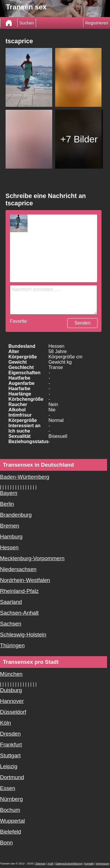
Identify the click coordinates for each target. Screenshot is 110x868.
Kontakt (89, 864)
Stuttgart (10, 755)
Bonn (6, 843)
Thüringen (12, 645)
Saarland (11, 602)
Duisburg (11, 690)
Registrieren (97, 23)
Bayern (9, 493)
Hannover (12, 701)
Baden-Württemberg (25, 477)
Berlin (7, 504)
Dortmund (12, 777)
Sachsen (11, 624)
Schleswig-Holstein (23, 635)
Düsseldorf (13, 712)
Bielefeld (11, 832)
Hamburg (11, 537)
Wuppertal (12, 821)
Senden (83, 323)
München (11, 674)
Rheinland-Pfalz (19, 591)
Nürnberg (11, 799)
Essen (8, 788)
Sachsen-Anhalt (19, 613)
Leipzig (9, 766)
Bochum (10, 810)
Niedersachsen (18, 569)
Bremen (10, 526)
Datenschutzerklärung (69, 864)
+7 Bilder (79, 139)
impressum (103, 864)
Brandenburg (16, 515)
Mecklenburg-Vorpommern (32, 558)
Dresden (10, 734)
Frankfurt (11, 745)
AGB (50, 864)
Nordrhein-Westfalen (25, 580)
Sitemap (40, 864)
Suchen (27, 23)
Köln (5, 723)
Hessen (9, 547)
